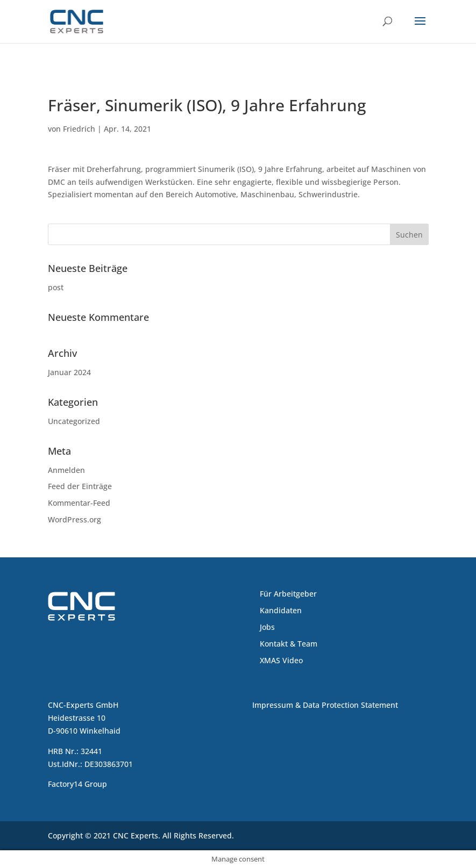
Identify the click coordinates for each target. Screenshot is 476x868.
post (56, 287)
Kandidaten (281, 610)
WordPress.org (74, 519)
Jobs (267, 627)
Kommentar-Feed (79, 503)
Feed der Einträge (80, 486)
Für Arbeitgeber (288, 594)
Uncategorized (74, 421)
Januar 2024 (69, 372)
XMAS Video (281, 660)
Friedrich (79, 129)
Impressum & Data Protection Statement (325, 705)
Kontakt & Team (289, 644)
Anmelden (66, 470)
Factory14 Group (77, 784)
